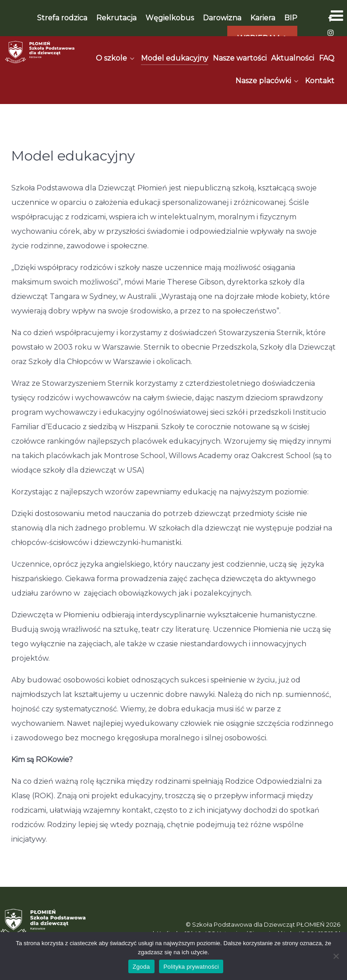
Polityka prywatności (191, 967)
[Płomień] (40, 52)
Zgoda (141, 967)
